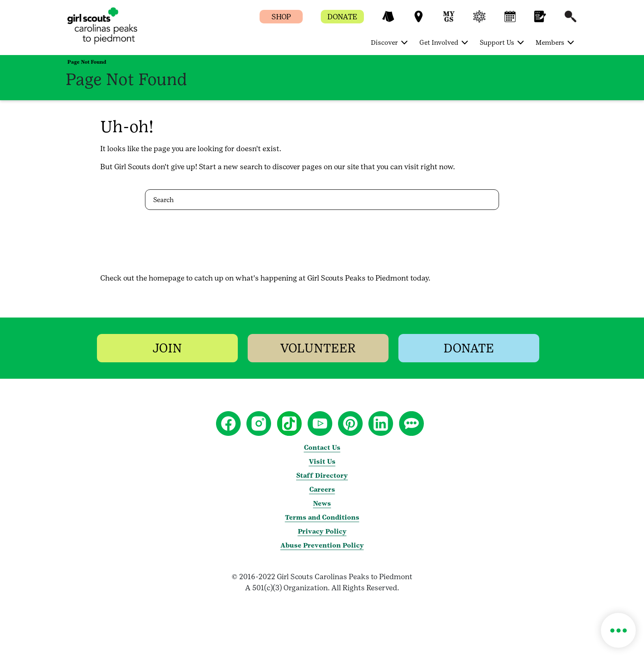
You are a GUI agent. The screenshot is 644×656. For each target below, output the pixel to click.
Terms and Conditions (322, 517)
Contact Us (322, 448)
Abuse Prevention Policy (322, 545)
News (322, 503)
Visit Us (322, 462)
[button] (388, 20)
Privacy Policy (322, 531)
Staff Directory (322, 475)
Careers (322, 489)
